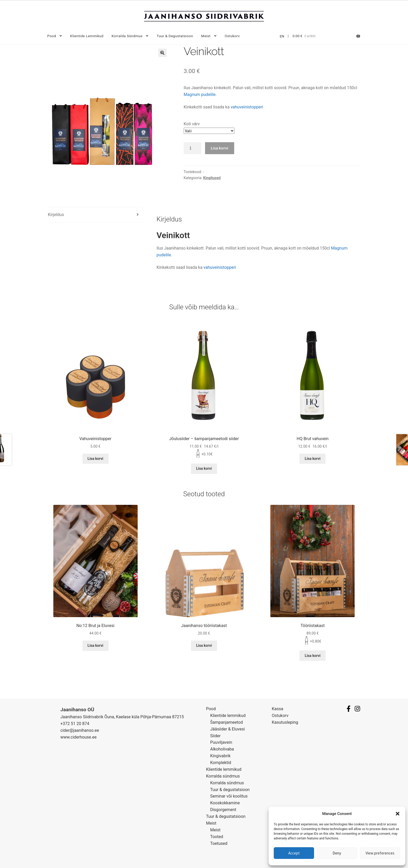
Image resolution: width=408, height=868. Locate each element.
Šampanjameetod (227, 722)
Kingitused (212, 178)
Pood (52, 36)
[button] (398, 814)
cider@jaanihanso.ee (80, 730)
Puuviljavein (221, 742)
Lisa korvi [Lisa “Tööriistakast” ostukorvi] (313, 656)
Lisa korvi (219, 148)
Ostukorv (232, 36)
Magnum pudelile (200, 94)
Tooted (217, 837)
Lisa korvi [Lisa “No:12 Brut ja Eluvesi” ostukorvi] (95, 645)
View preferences (380, 853)
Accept (294, 853)
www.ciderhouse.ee (78, 737)
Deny (337, 853)
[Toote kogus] (193, 148)
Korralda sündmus (127, 36)
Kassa (278, 709)
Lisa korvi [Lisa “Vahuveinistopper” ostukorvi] (95, 459)
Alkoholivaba (222, 749)
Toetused (219, 843)
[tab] (95, 215)
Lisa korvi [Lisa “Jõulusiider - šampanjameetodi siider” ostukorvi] (204, 468)
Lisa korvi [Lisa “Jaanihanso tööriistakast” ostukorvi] (204, 645)
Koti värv (192, 124)
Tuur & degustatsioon (175, 36)
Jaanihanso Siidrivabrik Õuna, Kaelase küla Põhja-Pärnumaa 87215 (122, 717)
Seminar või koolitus (229, 796)
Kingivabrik (220, 756)
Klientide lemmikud (87, 36)
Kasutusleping (285, 722)
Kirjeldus (56, 215)
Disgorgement (223, 810)
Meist (206, 36)
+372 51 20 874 (75, 724)
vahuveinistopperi (247, 107)
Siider (215, 736)
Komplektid (221, 763)
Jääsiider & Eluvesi (228, 729)
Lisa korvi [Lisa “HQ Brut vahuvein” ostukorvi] (313, 459)
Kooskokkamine (225, 803)
